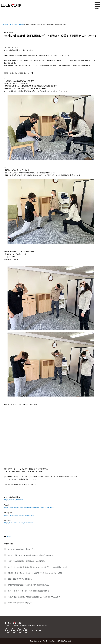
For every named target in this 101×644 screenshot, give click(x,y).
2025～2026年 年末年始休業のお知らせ (21, 549)
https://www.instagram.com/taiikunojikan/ (19, 515)
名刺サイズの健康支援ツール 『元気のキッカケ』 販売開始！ (28, 561)
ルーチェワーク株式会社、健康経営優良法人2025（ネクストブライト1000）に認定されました (38, 567)
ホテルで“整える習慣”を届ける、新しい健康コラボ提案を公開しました (31, 555)
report (8, 536)
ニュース (15, 625)
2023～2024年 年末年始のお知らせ (20, 603)
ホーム (8, 625)
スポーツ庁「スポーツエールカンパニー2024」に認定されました (29, 591)
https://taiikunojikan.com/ (13, 500)
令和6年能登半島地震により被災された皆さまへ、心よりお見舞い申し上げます (34, 597)
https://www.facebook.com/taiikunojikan (19, 523)
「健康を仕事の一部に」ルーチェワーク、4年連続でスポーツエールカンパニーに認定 (35, 573)
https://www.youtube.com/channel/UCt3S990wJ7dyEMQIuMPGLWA (29, 507)
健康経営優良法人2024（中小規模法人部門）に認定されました (29, 585)
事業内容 (23, 625)
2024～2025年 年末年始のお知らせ (20, 579)
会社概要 (32, 625)
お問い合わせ (42, 625)
